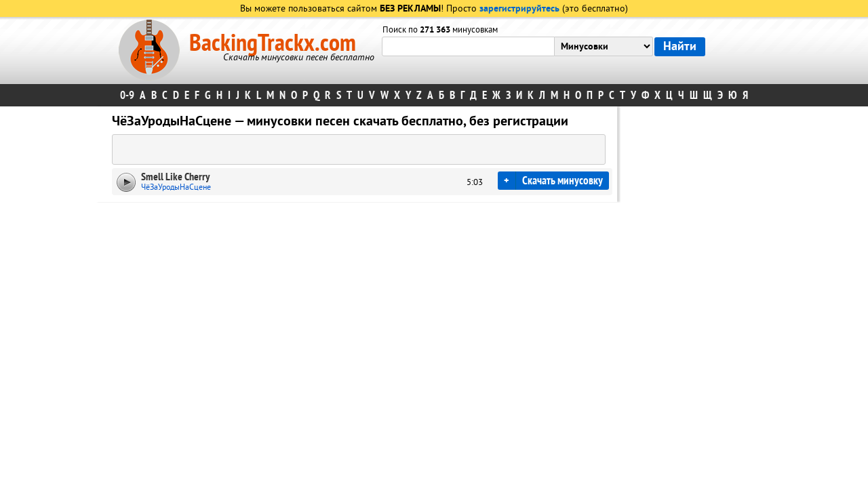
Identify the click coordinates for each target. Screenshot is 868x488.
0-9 (127, 95)
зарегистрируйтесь (519, 9)
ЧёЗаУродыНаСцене (176, 187)
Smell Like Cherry (175, 177)
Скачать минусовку (563, 181)
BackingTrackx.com (273, 43)
